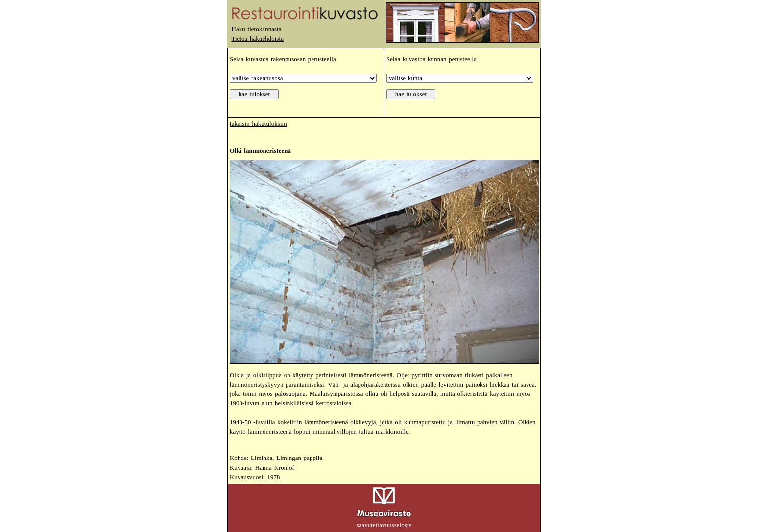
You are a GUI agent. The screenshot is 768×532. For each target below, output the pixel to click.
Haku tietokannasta (257, 29)
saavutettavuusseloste (384, 525)
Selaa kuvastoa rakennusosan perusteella (283, 59)
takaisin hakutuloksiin (258, 124)
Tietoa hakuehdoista (257, 39)
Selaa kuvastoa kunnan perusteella (432, 59)
